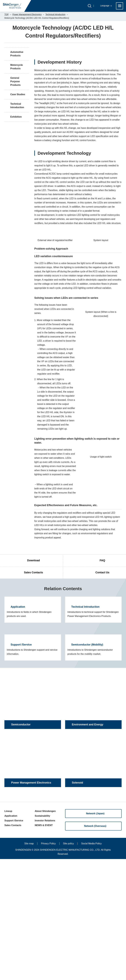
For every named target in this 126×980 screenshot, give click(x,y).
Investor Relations (45, 942)
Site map (29, 964)
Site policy (68, 964)
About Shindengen (45, 932)
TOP (7, 14)
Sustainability (42, 937)
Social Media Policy (91, 964)
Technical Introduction (55, 14)
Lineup (8, 932)
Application (11, 937)
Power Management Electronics (27, 14)
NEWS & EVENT (44, 946)
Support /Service (14, 942)
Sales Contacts (13, 946)
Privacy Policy (48, 964)
